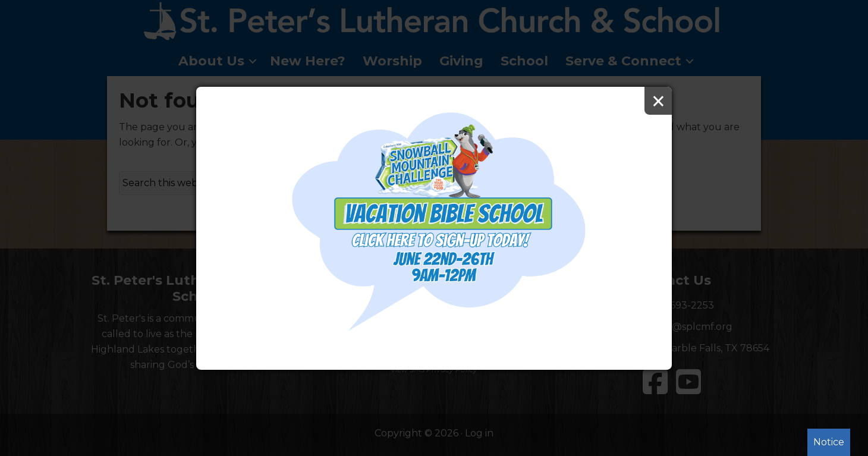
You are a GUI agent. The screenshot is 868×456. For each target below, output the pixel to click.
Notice (829, 442)
